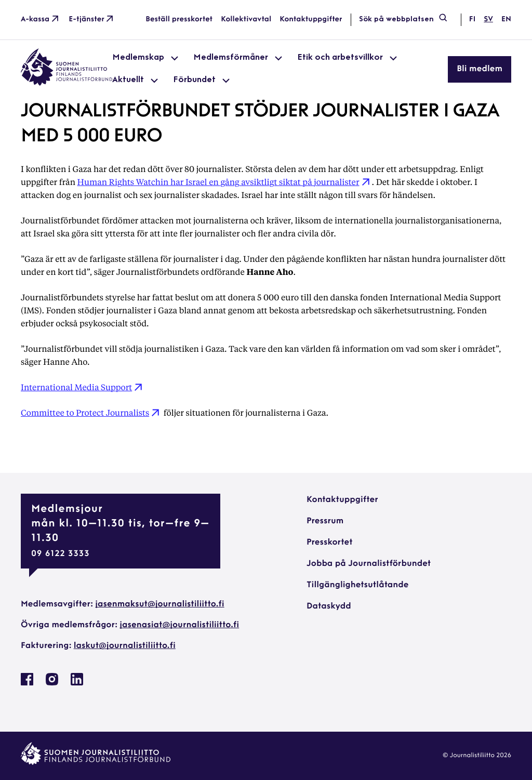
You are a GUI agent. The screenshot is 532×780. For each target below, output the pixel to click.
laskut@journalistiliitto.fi (125, 646)
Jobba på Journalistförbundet (369, 564)
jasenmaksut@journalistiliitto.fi (159, 604)
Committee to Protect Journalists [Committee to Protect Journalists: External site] (91, 412)
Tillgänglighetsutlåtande (358, 585)
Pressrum (325, 521)
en (506, 19)
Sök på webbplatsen (404, 20)
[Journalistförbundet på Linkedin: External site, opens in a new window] (77, 683)
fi (472, 19)
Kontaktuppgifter (311, 19)
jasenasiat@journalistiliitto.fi (179, 625)
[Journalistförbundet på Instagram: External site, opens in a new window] (52, 683)
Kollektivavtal (246, 19)
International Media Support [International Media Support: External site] (83, 387)
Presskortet (330, 543)
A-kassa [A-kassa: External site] (41, 20)
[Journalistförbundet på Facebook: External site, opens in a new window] (27, 683)
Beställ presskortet (179, 19)
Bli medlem (480, 69)
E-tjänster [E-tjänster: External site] (92, 20)
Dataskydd (329, 606)
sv (488, 19)
